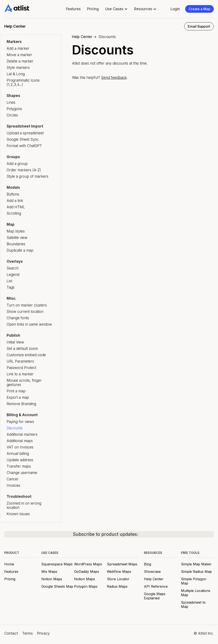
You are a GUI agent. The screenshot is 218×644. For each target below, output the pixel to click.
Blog (148, 564)
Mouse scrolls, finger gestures (24, 383)
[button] (116, 9)
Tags (11, 287)
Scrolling (14, 213)
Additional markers (22, 434)
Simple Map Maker (196, 564)
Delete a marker (20, 61)
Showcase (152, 572)
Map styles (16, 231)
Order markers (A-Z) (24, 170)
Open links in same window (29, 324)
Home (9, 564)
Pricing (93, 9)
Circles (12, 115)
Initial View (15, 342)
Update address (20, 460)
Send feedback (114, 78)
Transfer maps (19, 466)
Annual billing (18, 454)
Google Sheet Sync (23, 139)
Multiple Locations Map (196, 593)
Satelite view (17, 238)
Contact (11, 633)
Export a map (18, 397)
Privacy (43, 633)
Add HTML (16, 207)
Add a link (15, 201)
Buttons (13, 194)
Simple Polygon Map (194, 581)
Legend (13, 275)
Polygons (14, 109)
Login (175, 9)
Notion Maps (52, 579)
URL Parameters (20, 361)
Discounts (15, 428)
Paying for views (20, 422)
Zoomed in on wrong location (24, 505)
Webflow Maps (119, 572)
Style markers (18, 68)
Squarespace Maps (57, 564)
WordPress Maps (88, 564)
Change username (22, 473)
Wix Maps (49, 572)
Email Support (199, 26)
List (9, 281)
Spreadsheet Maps (122, 564)
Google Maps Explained (155, 596)
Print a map (16, 391)
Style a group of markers (27, 176)
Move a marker (19, 55)
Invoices (13, 485)
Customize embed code (26, 355)
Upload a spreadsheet (25, 133)
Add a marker (18, 48)
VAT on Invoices (20, 447)
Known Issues (18, 514)
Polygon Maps (86, 586)
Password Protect (21, 368)
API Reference (156, 586)
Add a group (17, 164)
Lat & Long (16, 74)
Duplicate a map (20, 250)
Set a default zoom (22, 349)
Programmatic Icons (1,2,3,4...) (23, 82)
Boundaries (16, 244)
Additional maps (20, 441)
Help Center (82, 37)
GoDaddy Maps (87, 572)
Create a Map (199, 9)
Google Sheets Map (57, 586)
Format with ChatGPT (24, 146)
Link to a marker (20, 374)
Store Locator (118, 579)
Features (73, 9)
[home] (17, 8)
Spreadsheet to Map (193, 604)
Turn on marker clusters (27, 305)
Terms (27, 633)
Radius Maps (117, 586)
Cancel (12, 479)
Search (13, 268)
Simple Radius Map (196, 572)
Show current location (25, 312)
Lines (11, 102)
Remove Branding (21, 404)
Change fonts (18, 318)
